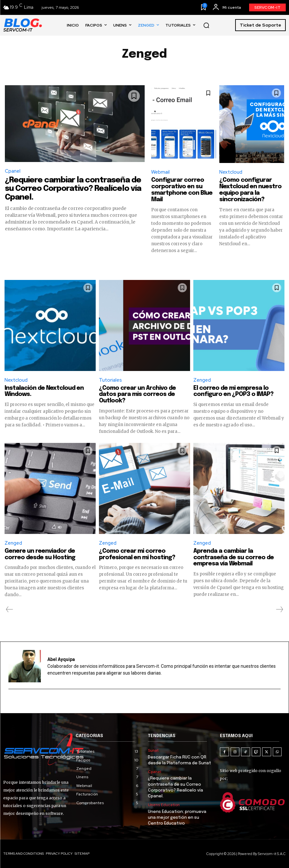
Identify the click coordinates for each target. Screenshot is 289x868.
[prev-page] (10, 609)
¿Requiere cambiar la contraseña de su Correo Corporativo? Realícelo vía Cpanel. (73, 189)
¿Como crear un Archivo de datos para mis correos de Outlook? (137, 395)
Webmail (160, 172)
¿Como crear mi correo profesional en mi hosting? (137, 554)
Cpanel (13, 171)
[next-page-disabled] (279, 609)
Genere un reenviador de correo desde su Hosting (40, 554)
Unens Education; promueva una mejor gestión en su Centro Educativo (177, 818)
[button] (206, 25)
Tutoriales (110, 380)
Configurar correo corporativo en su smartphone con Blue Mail (182, 190)
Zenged (202, 380)
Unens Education (164, 805)
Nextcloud (231, 172)
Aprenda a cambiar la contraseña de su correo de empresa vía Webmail (234, 558)
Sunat (153, 750)
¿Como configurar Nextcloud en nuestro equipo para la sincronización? (250, 190)
